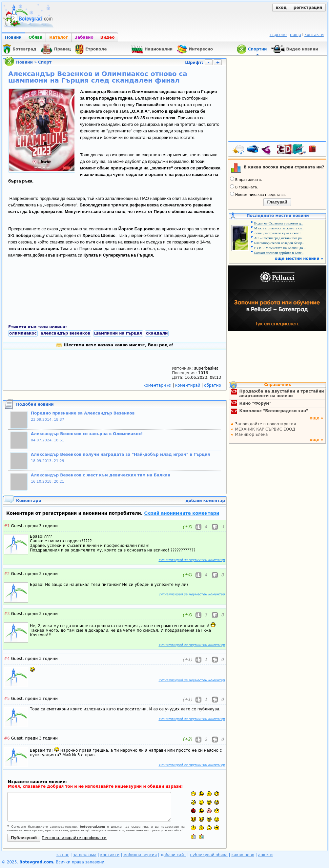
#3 (7, 614)
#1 (7, 526)
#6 (7, 738)
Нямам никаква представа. (258, 194)
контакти (314, 35)
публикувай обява (209, 855)
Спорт (45, 62)
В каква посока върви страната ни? (284, 167)
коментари (158, 385)
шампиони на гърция (118, 333)
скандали (157, 333)
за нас (63, 855)
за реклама (85, 855)
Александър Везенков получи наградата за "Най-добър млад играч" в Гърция (120, 454)
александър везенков (65, 333)
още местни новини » (299, 259)
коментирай (188, 385)
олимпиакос (23, 333)
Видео (108, 37)
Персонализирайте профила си (74, 838)
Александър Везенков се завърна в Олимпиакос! (87, 434)
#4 (7, 659)
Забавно (84, 37)
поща (296, 35)
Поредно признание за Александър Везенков (83, 413)
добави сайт (174, 855)
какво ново (243, 855)
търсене (278, 35)
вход (281, 8)
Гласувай (277, 202)
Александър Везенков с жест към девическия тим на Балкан (101, 475)
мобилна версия (140, 855)
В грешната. (244, 187)
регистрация (308, 8)
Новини (13, 37)
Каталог (58, 37)
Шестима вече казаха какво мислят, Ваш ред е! (115, 345)
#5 (7, 699)
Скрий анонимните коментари (182, 513)
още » (317, 418)
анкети (266, 855)
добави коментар (205, 501)
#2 (7, 574)
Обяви (35, 37)
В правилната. (246, 179)
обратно (213, 385)
